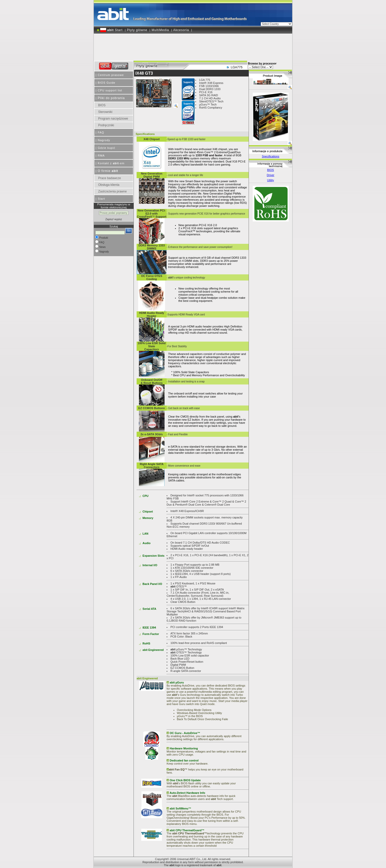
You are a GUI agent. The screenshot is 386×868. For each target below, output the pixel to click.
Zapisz (109, 219)
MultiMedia (160, 30)
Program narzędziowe (113, 119)
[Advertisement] (193, 45)
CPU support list (110, 90)
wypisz (118, 219)
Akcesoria (181, 30)
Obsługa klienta (109, 185)
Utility (271, 180)
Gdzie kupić (106, 148)
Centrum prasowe (111, 75)
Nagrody (104, 140)
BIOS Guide (106, 83)
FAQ (101, 132)
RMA (101, 156)
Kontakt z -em (111, 163)
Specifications (271, 156)
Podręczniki (106, 125)
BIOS (102, 105)
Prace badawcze (110, 178)
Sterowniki (105, 112)
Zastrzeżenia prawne (112, 191)
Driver (271, 175)
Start (111, 30)
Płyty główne (137, 30)
